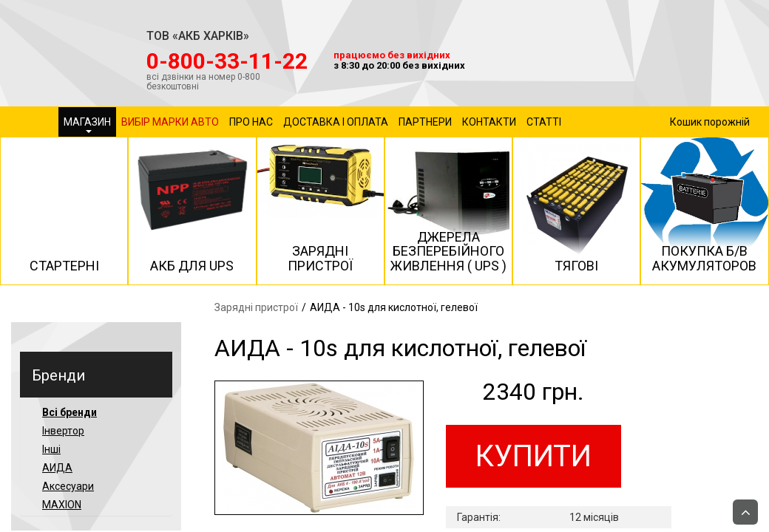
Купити (533, 456)
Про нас (251, 122)
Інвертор (63, 431)
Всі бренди (70, 412)
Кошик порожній (710, 122)
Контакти (489, 122)
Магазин (87, 125)
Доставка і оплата (336, 122)
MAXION (62, 505)
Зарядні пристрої (256, 307)
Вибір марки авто (170, 122)
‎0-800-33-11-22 (227, 61)
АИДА (57, 468)
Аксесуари (68, 486)
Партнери (425, 122)
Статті (544, 122)
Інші (51, 449)
